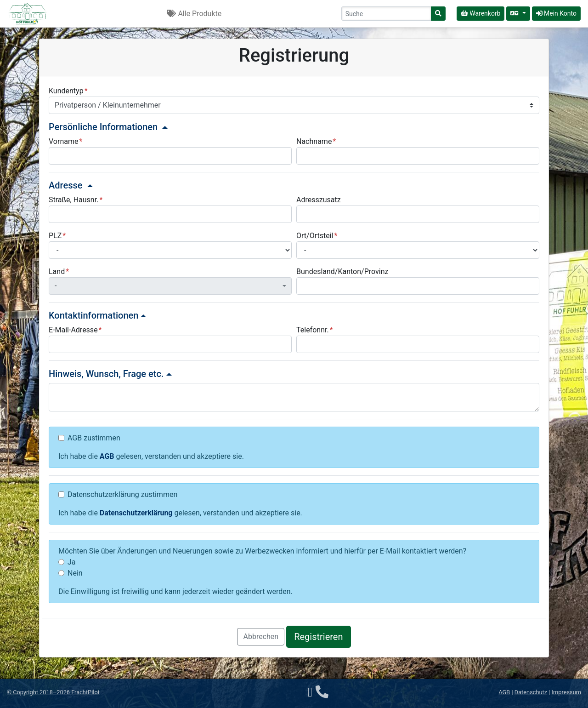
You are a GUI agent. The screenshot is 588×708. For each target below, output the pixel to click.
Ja (72, 562)
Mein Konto (556, 13)
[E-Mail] (310, 692)
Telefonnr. (313, 330)
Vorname (63, 141)
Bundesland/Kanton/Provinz (342, 271)
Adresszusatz (319, 200)
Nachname (314, 141)
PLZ (55, 236)
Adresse (71, 185)
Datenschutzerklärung (136, 513)
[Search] (386, 14)
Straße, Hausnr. (73, 200)
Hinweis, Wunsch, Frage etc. (110, 374)
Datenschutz (531, 692)
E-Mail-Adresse (73, 330)
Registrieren (318, 637)
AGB (107, 456)
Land (57, 271)
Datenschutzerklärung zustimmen (122, 494)
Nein (75, 573)
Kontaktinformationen (97, 315)
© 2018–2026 (53, 692)
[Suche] (438, 14)
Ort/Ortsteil (315, 236)
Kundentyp (66, 91)
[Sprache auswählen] (518, 14)
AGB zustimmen (94, 438)
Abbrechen (261, 637)
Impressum (566, 692)
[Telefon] (322, 692)
